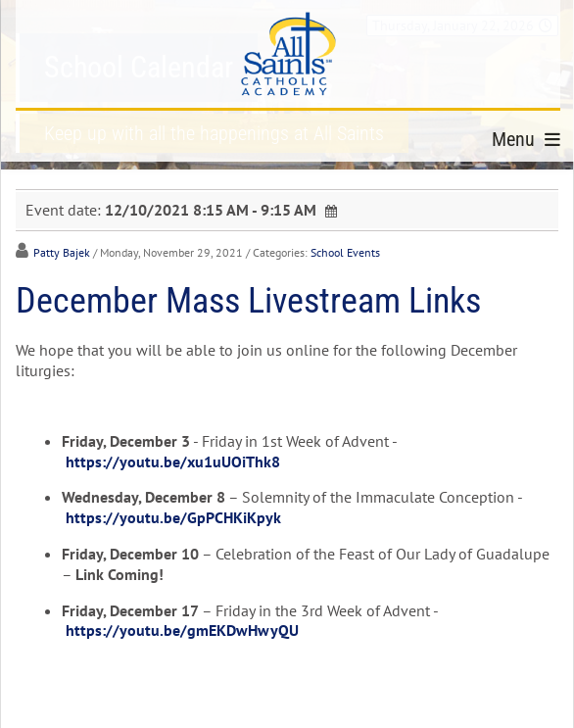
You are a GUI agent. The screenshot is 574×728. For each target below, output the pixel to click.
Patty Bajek (62, 252)
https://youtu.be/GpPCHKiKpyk (173, 517)
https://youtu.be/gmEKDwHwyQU (182, 630)
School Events (345, 252)
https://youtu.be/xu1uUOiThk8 (173, 461)
